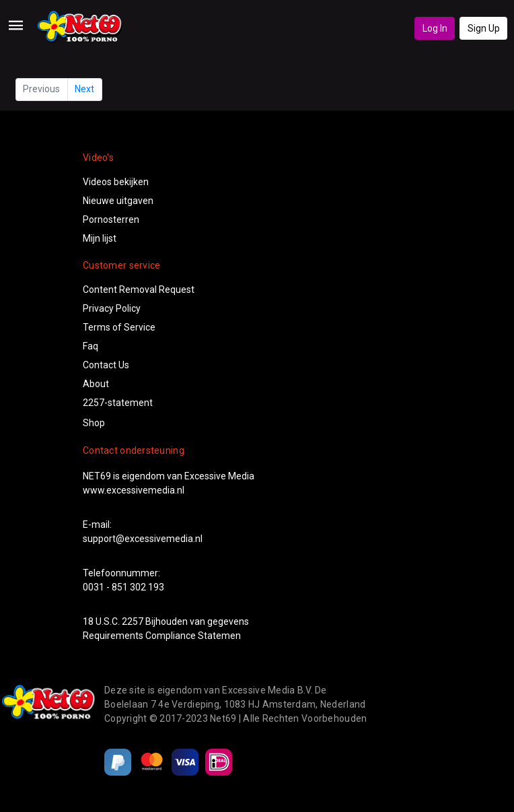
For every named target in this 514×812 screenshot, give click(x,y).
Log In (435, 28)
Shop (94, 423)
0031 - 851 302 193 (123, 587)
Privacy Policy (112, 308)
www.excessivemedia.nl (134, 490)
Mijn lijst (100, 238)
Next (84, 89)
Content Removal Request (139, 290)
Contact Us (106, 365)
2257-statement (118, 403)
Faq (90, 346)
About (96, 384)
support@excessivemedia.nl (143, 539)
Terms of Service (119, 327)
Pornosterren (111, 219)
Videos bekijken (116, 182)
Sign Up (484, 28)
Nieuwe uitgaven (118, 201)
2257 (133, 621)
